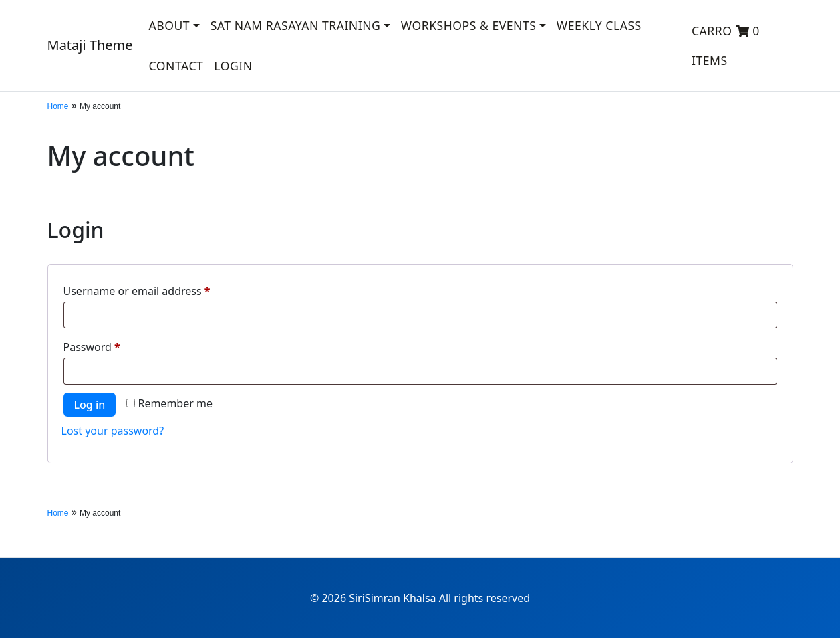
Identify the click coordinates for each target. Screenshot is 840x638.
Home (58, 106)
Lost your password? (113, 431)
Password (114, 345)
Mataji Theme (90, 45)
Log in (90, 405)
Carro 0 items (726, 45)
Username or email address (159, 289)
